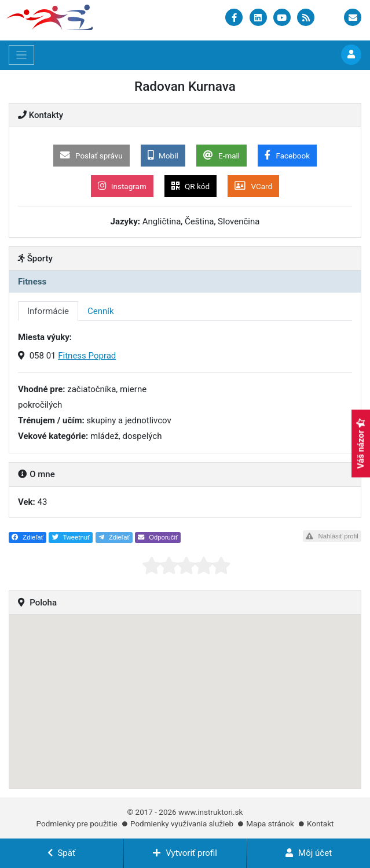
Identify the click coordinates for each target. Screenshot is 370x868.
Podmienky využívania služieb (182, 823)
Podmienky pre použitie (77, 823)
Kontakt (320, 823)
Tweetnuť (71, 537)
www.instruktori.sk (210, 812)
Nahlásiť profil (332, 536)
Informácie (48, 311)
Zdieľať (28, 537)
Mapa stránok (270, 823)
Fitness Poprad (87, 356)
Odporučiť (158, 537)
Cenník (101, 311)
